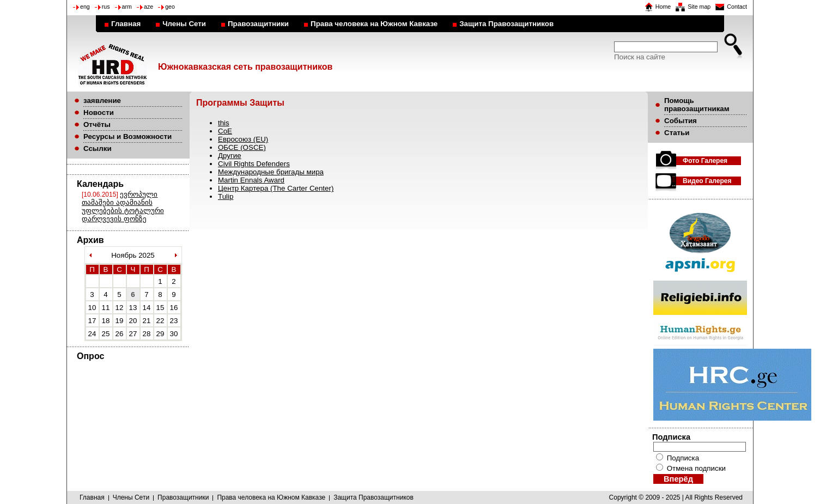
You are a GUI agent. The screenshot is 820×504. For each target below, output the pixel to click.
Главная (126, 24)
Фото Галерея (705, 161)
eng (85, 7)
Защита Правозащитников (506, 24)
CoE (225, 131)
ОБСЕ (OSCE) (242, 147)
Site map (699, 7)
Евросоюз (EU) (243, 139)
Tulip (226, 196)
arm (127, 7)
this (224, 123)
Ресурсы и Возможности (127, 136)
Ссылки (98, 148)
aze (148, 7)
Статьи (677, 133)
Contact (737, 7)
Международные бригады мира (271, 172)
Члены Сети (184, 24)
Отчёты (97, 125)
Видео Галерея (707, 181)
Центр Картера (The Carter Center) (276, 188)
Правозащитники (258, 24)
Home (663, 7)
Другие (230, 156)
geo (170, 7)
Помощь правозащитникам (697, 105)
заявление (102, 101)
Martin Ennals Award (251, 180)
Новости (99, 113)
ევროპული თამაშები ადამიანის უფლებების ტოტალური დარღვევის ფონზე (123, 207)
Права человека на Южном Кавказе (374, 24)
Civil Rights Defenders (254, 164)
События (681, 121)
